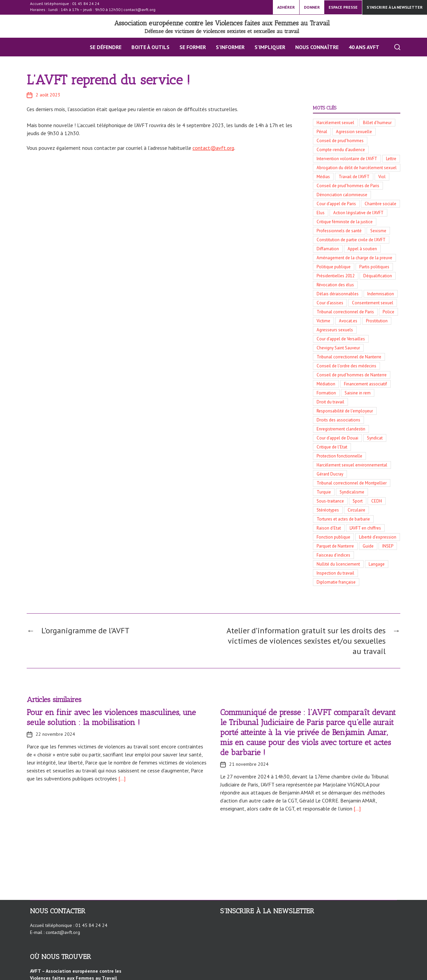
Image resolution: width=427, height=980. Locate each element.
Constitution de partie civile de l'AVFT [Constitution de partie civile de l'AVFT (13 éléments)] (351, 240)
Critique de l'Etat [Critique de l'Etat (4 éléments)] (332, 447)
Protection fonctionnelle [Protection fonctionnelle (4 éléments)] (339, 456)
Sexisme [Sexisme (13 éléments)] (378, 231)
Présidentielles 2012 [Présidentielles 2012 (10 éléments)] (336, 276)
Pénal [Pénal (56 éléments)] (322, 132)
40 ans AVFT (364, 47)
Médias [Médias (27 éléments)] (323, 177)
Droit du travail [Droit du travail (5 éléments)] (330, 402)
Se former (193, 47)
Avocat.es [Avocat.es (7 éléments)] (348, 321)
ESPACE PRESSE (343, 7)
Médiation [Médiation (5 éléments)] (326, 384)
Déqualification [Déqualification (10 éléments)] (378, 276)
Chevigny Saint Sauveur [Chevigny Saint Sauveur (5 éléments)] (338, 348)
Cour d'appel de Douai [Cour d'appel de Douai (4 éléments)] (337, 438)
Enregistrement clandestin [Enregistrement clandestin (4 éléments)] (341, 429)
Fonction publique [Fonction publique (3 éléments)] (333, 537)
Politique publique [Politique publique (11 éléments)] (334, 267)
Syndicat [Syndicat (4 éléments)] (375, 438)
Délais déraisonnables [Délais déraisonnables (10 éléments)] (338, 294)
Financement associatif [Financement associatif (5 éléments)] (365, 384)
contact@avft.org (139, 10)
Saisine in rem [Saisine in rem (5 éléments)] (358, 393)
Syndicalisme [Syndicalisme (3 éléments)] (352, 492)
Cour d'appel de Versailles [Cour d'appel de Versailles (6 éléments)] (341, 339)
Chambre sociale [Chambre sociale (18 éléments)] (380, 204)
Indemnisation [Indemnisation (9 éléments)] (381, 294)
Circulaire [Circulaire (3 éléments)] (356, 510)
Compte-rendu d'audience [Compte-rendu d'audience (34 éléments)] (341, 150)
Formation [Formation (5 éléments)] (326, 393)
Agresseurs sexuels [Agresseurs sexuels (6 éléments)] (335, 330)
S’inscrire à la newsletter (395, 7)
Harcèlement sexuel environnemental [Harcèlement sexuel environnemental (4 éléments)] (352, 465)
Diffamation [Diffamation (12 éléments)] (328, 249)
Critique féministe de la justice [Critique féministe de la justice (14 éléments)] (345, 222)
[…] (121, 778)
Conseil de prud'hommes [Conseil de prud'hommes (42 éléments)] (340, 141)
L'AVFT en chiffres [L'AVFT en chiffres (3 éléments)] (365, 528)
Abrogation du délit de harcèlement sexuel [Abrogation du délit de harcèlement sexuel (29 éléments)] (357, 168)
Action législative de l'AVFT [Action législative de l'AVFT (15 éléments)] (358, 213)
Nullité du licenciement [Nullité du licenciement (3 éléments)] (338, 564)
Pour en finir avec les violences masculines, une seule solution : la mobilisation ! (111, 717)
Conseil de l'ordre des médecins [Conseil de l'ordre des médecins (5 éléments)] (346, 366)
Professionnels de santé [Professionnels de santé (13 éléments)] (339, 231)
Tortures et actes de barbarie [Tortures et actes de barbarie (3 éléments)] (343, 519)
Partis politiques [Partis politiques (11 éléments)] (374, 267)
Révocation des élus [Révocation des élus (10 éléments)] (335, 285)
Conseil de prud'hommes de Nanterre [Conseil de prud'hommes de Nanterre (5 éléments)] (352, 375)
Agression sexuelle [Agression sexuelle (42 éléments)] (354, 132)
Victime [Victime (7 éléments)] (323, 321)
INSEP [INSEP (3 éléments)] (388, 546)
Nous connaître (317, 47)
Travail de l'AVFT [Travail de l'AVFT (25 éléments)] (354, 177)
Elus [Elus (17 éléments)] (321, 213)
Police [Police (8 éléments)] (388, 312)
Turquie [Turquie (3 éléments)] (324, 492)
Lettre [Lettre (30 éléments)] (391, 159)
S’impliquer (270, 47)
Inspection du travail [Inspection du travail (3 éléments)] (335, 573)
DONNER (312, 7)
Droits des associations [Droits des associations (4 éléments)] (338, 420)
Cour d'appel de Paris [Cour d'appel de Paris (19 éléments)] (336, 204)
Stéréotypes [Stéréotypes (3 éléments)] (328, 510)
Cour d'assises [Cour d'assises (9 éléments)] (330, 303)
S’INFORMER (230, 47)
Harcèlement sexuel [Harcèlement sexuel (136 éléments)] (335, 123)
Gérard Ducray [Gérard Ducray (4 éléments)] (330, 474)
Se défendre (106, 47)
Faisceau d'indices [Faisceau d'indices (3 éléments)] (333, 555)
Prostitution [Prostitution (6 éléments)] (377, 321)
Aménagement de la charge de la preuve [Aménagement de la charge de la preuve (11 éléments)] (354, 258)
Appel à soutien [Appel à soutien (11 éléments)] (362, 249)
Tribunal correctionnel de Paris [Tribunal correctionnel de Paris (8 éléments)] (345, 312)
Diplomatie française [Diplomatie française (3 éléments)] (336, 582)
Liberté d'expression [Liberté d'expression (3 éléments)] (378, 537)
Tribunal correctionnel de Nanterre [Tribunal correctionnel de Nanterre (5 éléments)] (349, 357)
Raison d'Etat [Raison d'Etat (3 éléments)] (329, 528)
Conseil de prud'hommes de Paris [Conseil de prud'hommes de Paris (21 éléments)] (348, 186)
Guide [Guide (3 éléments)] (368, 546)
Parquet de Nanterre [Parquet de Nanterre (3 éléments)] (335, 546)
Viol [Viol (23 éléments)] (382, 177)
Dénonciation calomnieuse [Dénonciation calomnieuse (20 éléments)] (342, 195)
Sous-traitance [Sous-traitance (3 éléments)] (330, 501)
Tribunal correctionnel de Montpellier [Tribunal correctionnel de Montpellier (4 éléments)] (352, 483)
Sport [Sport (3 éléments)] (358, 501)
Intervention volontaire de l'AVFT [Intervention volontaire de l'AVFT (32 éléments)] (347, 159)
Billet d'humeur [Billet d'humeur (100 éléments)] (377, 123)
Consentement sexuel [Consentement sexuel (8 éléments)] (373, 303)
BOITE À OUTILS (150, 47)
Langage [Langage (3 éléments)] (377, 564)
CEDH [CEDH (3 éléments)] (377, 501)
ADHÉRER (286, 7)
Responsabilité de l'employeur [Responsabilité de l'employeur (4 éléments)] (345, 411)
